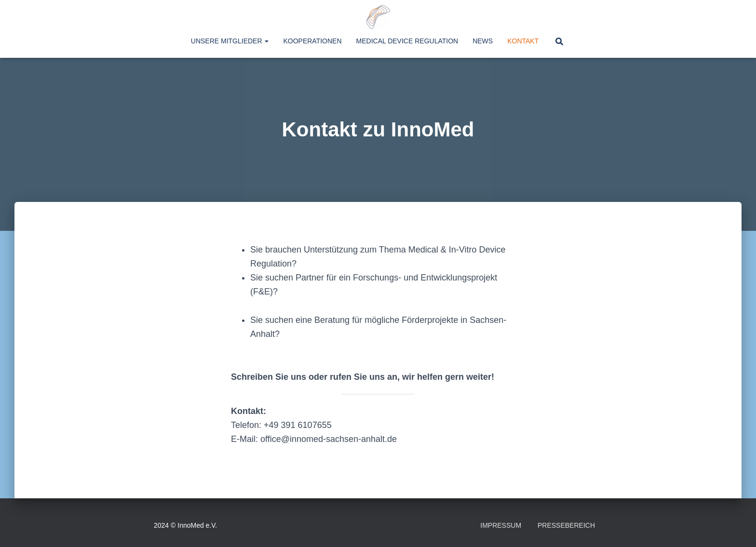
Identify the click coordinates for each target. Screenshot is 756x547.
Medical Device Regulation (407, 41)
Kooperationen (312, 41)
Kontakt (523, 41)
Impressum (501, 525)
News (483, 41)
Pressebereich (566, 525)
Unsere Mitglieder (230, 41)
